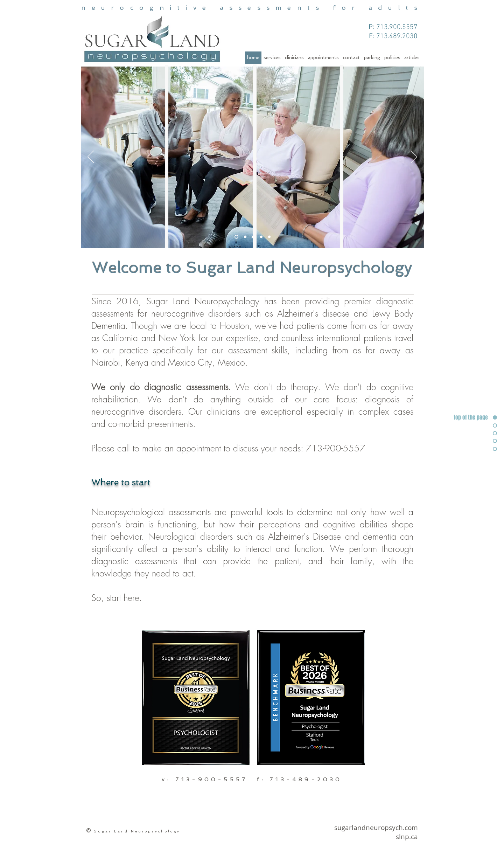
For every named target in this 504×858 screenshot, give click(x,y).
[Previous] (91, 157)
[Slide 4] (245, 237)
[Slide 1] (236, 237)
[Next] (414, 157)
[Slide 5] (261, 237)
